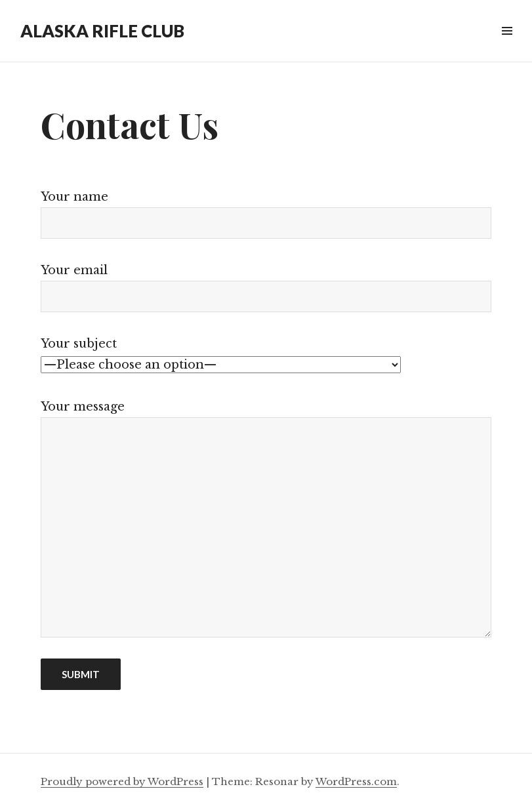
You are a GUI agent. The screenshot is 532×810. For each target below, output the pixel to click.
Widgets (507, 46)
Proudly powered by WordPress (122, 781)
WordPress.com (356, 781)
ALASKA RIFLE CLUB (102, 31)
